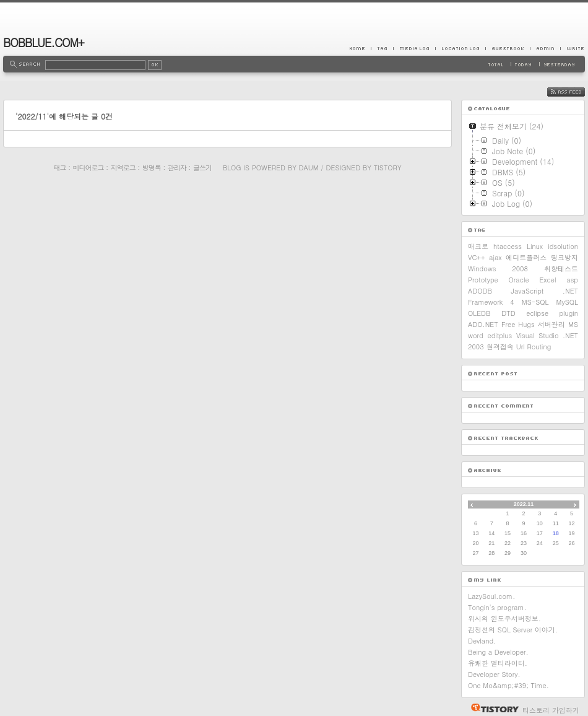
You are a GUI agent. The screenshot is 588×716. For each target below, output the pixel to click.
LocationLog (460, 48)
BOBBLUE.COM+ (44, 42)
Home (360, 48)
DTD (508, 313)
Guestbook (508, 48)
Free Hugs (518, 324)
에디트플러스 (526, 257)
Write (573, 48)
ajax (495, 257)
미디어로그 (89, 168)
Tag (382, 48)
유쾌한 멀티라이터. (498, 663)
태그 (59, 168)
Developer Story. (494, 674)
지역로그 (123, 168)
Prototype (483, 280)
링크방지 (564, 257)
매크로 (478, 246)
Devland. (482, 641)
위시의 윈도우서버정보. (504, 618)
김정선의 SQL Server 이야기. (513, 630)
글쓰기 (202, 168)
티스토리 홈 (492, 708)
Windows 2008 (498, 268)
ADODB (480, 291)
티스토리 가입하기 (551, 710)
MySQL (567, 302)
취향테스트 (561, 268)
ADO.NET (483, 324)
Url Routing (534, 347)
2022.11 (524, 504)
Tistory (388, 168)
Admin (545, 48)
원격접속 (500, 347)
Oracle (519, 280)
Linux (535, 246)
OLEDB (479, 313)
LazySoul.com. (491, 596)
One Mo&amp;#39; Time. (508, 685)
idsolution (563, 246)
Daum (309, 168)
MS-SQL (535, 302)
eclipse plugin (552, 313)
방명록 (152, 168)
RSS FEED (575, 92)
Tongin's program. (497, 607)
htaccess (508, 246)
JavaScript (528, 291)
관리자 (177, 168)
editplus (499, 335)
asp (572, 280)
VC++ (476, 257)
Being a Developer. (498, 652)
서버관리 (551, 324)
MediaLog (414, 48)
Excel (547, 280)
